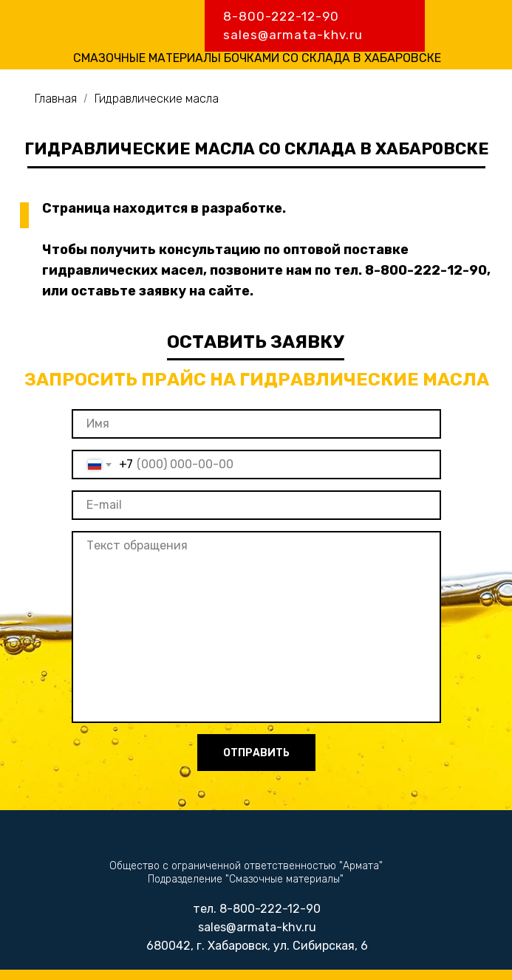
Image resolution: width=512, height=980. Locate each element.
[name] (256, 424)
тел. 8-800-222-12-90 (257, 909)
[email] (256, 505)
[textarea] (256, 627)
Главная (56, 99)
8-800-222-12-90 (281, 16)
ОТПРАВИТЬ (256, 753)
